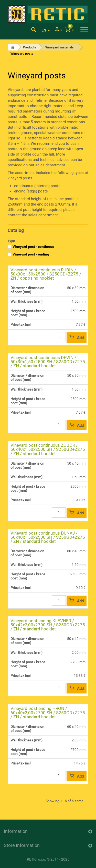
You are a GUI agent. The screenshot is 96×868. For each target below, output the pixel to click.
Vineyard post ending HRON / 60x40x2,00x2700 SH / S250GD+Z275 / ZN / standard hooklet (48, 712)
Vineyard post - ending (31, 254)
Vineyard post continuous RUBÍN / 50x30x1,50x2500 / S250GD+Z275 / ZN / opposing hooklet (46, 274)
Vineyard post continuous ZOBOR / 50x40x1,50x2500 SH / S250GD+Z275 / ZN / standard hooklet (48, 449)
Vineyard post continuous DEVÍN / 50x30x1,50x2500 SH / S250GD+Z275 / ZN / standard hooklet (48, 362)
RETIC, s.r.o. (36, 859)
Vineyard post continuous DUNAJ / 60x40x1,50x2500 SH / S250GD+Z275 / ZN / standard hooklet (48, 537)
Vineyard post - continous (33, 247)
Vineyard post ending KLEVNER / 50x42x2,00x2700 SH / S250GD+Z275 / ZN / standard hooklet (48, 625)
